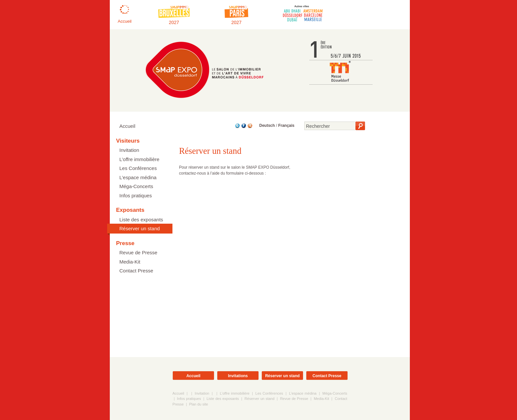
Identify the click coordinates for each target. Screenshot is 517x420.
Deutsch (267, 126)
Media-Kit (130, 262)
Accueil (127, 126)
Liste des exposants (141, 220)
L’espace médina (138, 177)
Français (286, 126)
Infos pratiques (136, 196)
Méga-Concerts (136, 186)
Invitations (238, 376)
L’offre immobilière (139, 159)
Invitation (129, 150)
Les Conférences (138, 168)
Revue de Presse (138, 252)
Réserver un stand (140, 228)
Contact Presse (136, 271)
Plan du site (198, 404)
